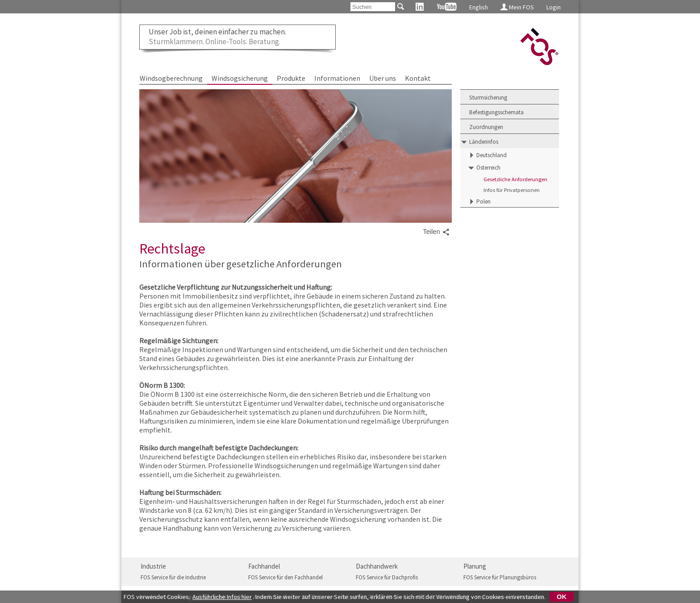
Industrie (153, 566)
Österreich (488, 168)
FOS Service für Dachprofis (387, 577)
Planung (475, 566)
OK (562, 597)
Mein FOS (517, 7)
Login (554, 7)
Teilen (436, 232)
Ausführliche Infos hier (222, 597)
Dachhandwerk (377, 566)
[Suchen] (373, 7)
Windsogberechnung (171, 78)
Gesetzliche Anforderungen (515, 179)
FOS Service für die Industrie (173, 577)
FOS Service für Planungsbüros (500, 577)
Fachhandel (264, 566)
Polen (483, 202)
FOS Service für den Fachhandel (285, 577)
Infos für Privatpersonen (512, 190)
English (479, 7)
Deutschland (492, 155)
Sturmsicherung (488, 98)
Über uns (383, 78)
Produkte (291, 78)
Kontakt (418, 78)
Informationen (337, 78)
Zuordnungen (486, 127)
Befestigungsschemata (496, 112)
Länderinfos (484, 142)
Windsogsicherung (240, 78)
